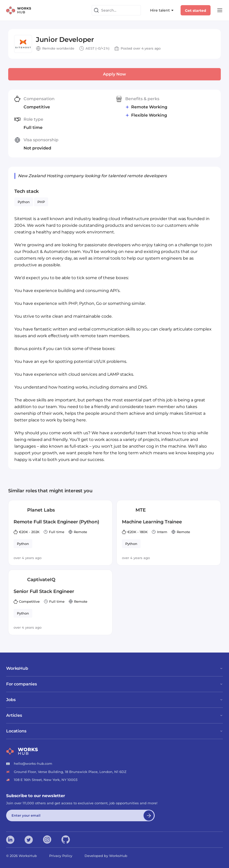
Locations (114, 731)
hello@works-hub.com (33, 763)
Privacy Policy (61, 856)
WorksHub (114, 668)
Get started (196, 11)
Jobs (114, 700)
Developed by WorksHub (106, 856)
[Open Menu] (220, 10)
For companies (114, 684)
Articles (114, 715)
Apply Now (114, 74)
